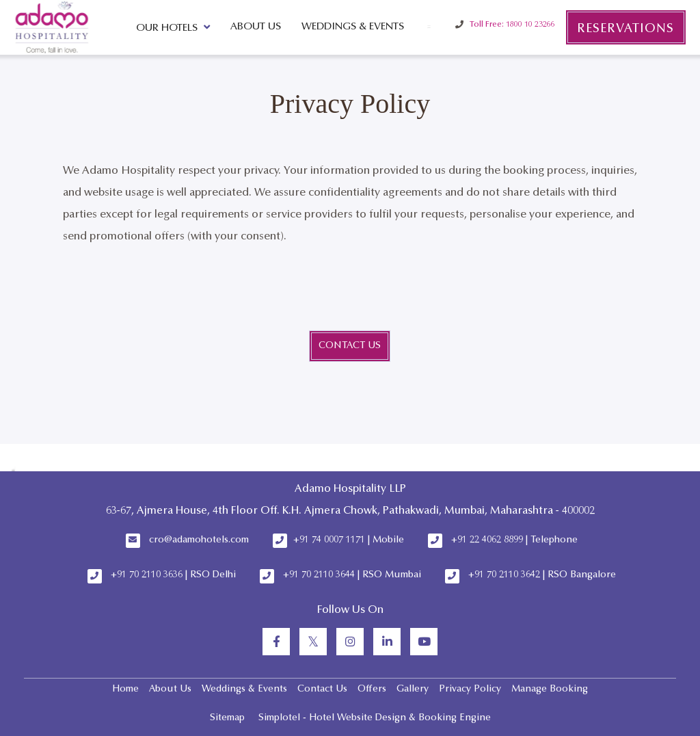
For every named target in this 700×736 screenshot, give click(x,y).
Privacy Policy (470, 689)
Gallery (413, 689)
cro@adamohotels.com (199, 540)
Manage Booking (550, 689)
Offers (372, 689)
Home (125, 689)
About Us (256, 27)
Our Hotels (173, 27)
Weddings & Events (353, 27)
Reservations (625, 29)
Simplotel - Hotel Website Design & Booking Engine (375, 718)
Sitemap (227, 718)
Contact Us (322, 689)
